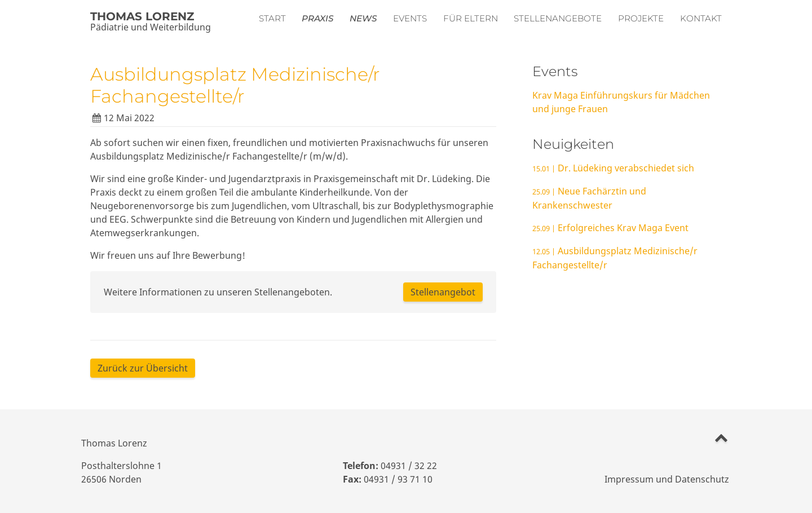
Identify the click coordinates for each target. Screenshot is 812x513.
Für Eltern (471, 18)
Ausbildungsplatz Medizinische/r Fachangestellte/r (235, 85)
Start (272, 18)
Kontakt (701, 18)
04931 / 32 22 (409, 466)
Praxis (317, 18)
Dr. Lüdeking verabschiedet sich (613, 168)
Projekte (641, 18)
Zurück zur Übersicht (143, 368)
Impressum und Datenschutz (667, 479)
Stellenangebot (443, 292)
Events (410, 18)
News (363, 18)
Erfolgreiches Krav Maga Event (610, 228)
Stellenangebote (558, 18)
